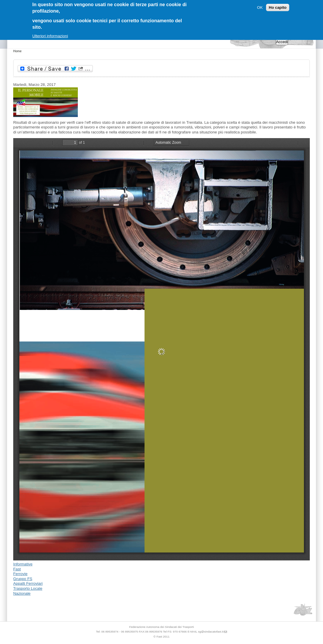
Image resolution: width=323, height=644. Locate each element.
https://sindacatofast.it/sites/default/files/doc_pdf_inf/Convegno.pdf (161, 349)
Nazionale (22, 593)
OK (260, 7)
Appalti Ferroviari (28, 583)
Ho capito (278, 7)
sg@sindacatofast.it (211, 632)
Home (17, 51)
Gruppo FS (23, 579)
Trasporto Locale (28, 588)
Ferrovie (20, 574)
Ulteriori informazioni (50, 36)
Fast (17, 569)
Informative (23, 564)
